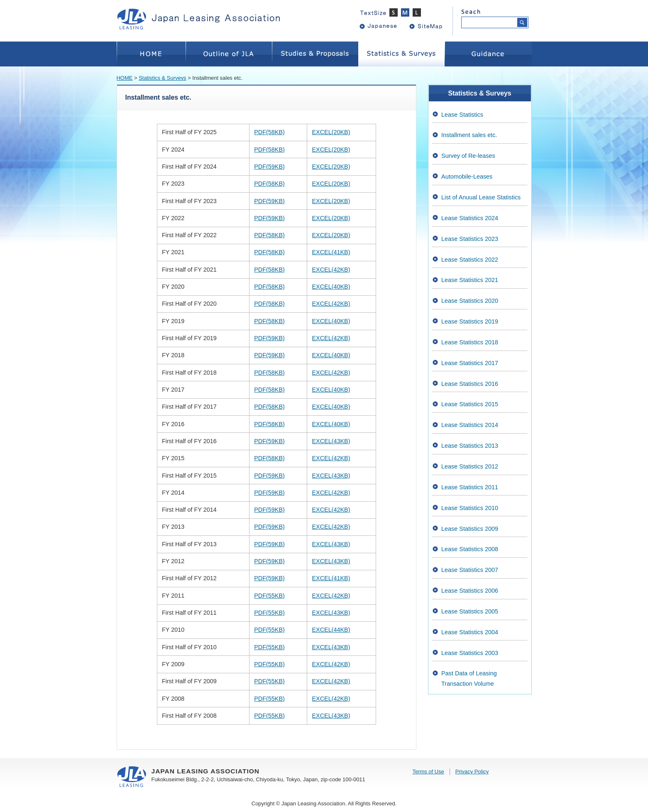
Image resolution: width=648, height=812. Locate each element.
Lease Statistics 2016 (470, 384)
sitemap (432, 26)
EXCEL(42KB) (331, 270)
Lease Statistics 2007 (470, 570)
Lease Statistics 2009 (470, 529)
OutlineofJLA (229, 54)
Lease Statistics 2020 (470, 301)
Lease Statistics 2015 (470, 404)
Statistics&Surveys (401, 54)
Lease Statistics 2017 (470, 363)
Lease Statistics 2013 (470, 446)
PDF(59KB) (269, 167)
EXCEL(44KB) (331, 630)
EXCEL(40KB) (331, 287)
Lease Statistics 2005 (470, 611)
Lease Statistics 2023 (470, 239)
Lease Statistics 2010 (470, 508)
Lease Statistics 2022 (470, 260)
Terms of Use (428, 772)
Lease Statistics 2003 (470, 653)
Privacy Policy (472, 772)
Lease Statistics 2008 (470, 549)
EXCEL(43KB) (331, 441)
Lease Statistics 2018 (470, 342)
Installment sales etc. (469, 135)
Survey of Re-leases (468, 156)
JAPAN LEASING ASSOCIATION (204, 19)
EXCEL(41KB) (331, 252)
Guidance (488, 54)
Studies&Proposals (315, 54)
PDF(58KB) (269, 132)
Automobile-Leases (467, 177)
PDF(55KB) (269, 596)
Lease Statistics (462, 115)
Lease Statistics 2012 (470, 466)
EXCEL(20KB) (331, 132)
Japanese (382, 26)
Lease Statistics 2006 (470, 591)
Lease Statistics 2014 (470, 425)
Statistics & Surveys (162, 78)
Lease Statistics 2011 (470, 487)
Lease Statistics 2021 (470, 280)
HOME (151, 54)
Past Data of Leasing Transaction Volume (469, 678)
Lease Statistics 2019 (470, 321)
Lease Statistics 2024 (470, 218)
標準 (407, 12)
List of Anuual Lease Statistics (481, 197)
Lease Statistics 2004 (470, 632)
